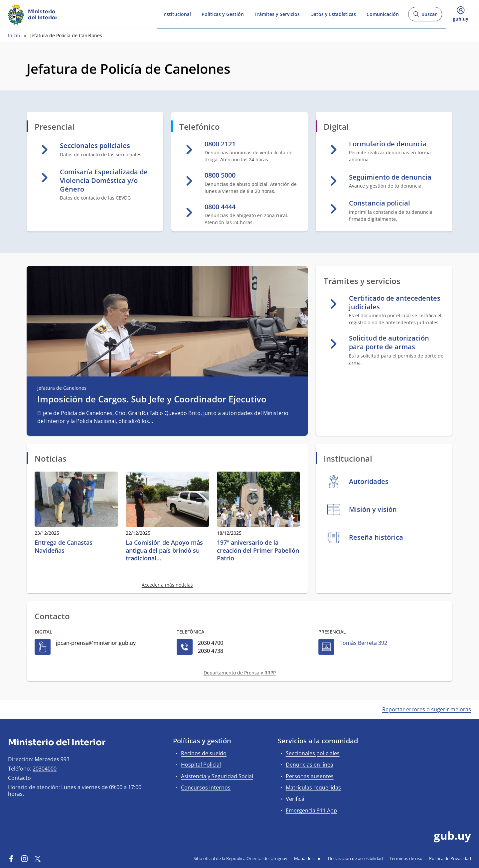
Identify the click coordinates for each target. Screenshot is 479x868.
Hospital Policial (201, 765)
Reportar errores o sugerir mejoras (427, 709)
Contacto (19, 778)
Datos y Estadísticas (333, 14)
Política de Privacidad (450, 858)
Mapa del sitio (308, 858)
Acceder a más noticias (167, 585)
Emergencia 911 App (311, 810)
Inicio (14, 35)
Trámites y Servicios (277, 14)
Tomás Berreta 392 (363, 643)
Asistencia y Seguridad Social (217, 776)
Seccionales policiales (313, 753)
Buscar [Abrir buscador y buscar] (425, 16)
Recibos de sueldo (204, 753)
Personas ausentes (310, 776)
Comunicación (383, 14)
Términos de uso (406, 858)
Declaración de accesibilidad (355, 858)
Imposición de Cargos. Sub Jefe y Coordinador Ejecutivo (152, 399)
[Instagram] (25, 858)
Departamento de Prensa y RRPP (240, 673)
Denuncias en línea (310, 765)
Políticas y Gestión (223, 14)
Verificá (295, 799)
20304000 (45, 769)
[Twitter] (38, 858)
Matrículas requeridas (313, 788)
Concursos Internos (206, 788)
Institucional (177, 14)
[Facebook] (11, 858)
